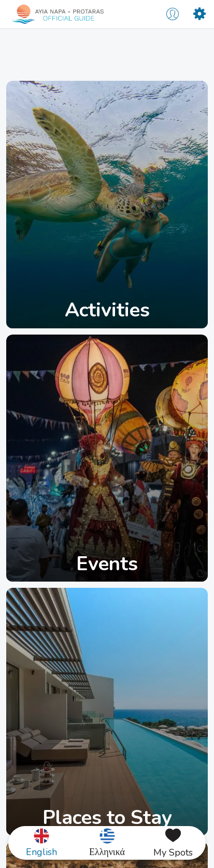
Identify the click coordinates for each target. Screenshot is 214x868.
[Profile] (173, 15)
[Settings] (199, 15)
